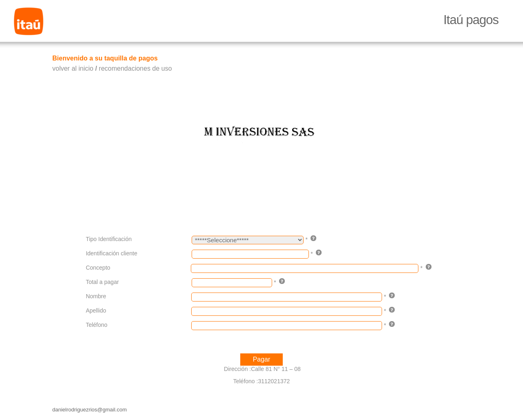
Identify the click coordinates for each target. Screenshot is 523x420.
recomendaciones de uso (135, 68)
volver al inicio (73, 68)
